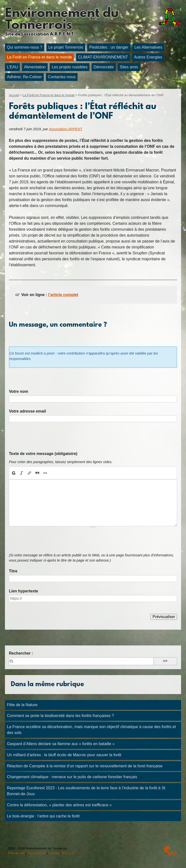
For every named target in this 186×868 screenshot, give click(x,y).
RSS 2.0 (68, 853)
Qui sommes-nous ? (25, 47)
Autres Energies (148, 57)
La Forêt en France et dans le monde (39, 57)
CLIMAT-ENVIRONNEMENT (103, 57)
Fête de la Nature (22, 705)
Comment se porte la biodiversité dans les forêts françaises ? (60, 716)
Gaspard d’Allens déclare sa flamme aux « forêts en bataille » (61, 744)
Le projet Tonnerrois (66, 47)
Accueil (14, 95)
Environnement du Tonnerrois (62, 20)
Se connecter (36, 853)
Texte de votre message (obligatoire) (43, 454)
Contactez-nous (62, 77)
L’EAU (12, 67)
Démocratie (104, 67)
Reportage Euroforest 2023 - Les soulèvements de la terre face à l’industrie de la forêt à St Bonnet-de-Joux (86, 791)
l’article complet (63, 295)
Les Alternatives (148, 47)
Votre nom (19, 391)
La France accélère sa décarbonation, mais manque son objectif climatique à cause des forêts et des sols (91, 730)
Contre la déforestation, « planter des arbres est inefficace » (59, 805)
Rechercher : (21, 653)
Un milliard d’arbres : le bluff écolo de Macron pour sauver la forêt (64, 755)
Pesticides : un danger (109, 47)
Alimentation (35, 67)
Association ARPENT (66, 129)
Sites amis (129, 67)
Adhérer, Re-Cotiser (24, 77)
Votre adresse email (27, 411)
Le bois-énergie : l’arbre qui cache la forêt (43, 816)
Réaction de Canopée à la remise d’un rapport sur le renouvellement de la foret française (85, 766)
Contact (54, 853)
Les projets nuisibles (70, 67)
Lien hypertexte (23, 591)
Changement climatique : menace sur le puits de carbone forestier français (72, 777)
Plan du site (16, 853)
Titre (13, 571)
